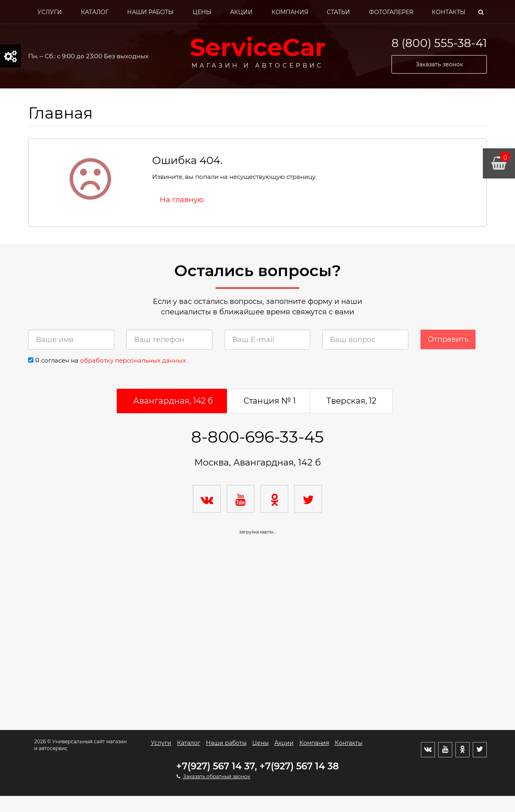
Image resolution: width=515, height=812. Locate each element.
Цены (202, 12)
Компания (290, 12)
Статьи (338, 12)
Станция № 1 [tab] (270, 401)
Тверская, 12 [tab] (351, 401)
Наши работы (150, 12)
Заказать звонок (439, 64)
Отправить (448, 339)
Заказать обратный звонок (217, 776)
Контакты (449, 12)
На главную (182, 200)
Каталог (95, 12)
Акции (241, 12)
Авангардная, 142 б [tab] (173, 401)
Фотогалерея (391, 12)
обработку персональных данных (133, 360)
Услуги (50, 12)
